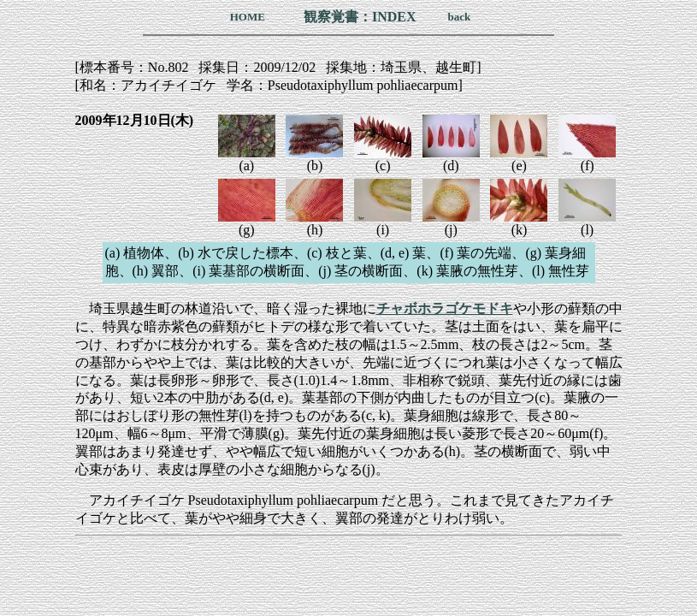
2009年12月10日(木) (135, 120)
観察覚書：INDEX (360, 17)
